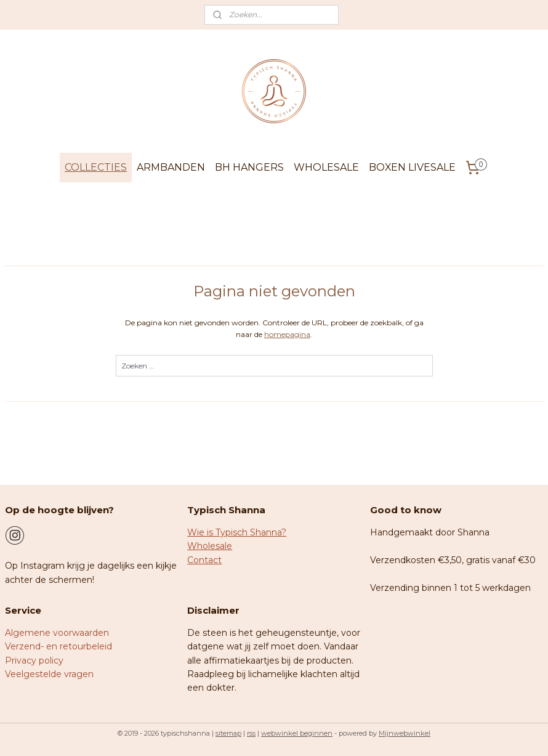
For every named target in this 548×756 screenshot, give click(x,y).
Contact (204, 560)
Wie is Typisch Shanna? (237, 532)
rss (251, 733)
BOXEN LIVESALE (412, 167)
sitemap (228, 733)
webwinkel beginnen (297, 733)
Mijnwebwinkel (405, 733)
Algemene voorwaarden (57, 633)
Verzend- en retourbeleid (58, 646)
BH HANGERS (249, 167)
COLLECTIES (96, 167)
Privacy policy (34, 660)
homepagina (287, 334)
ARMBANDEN (171, 167)
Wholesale (210, 546)
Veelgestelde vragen (49, 674)
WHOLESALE (326, 167)
